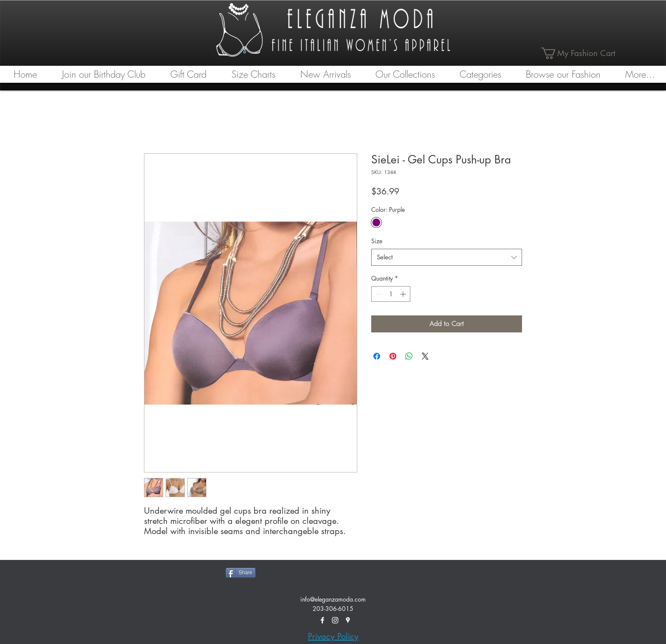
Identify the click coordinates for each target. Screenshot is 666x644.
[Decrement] (378, 294)
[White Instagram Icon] (335, 620)
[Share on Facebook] (377, 356)
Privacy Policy (333, 636)
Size (377, 241)
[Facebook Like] (293, 572)
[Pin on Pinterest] (393, 356)
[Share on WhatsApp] (409, 356)
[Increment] (404, 294)
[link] (584, 53)
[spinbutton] (391, 294)
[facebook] (322, 620)
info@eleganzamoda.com (333, 599)
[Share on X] (425, 356)
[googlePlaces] (348, 620)
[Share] (241, 573)
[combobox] (447, 257)
